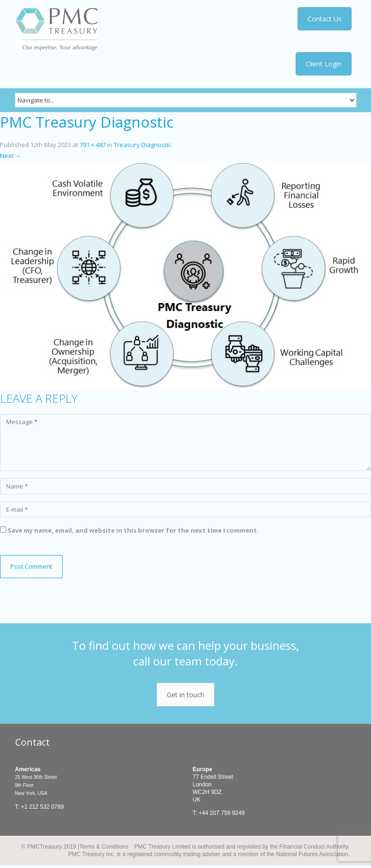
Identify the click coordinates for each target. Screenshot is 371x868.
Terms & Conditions (104, 847)
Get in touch (185, 695)
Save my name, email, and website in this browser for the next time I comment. (133, 530)
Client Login (324, 64)
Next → (10, 156)
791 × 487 (93, 145)
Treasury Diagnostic (142, 145)
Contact (32, 742)
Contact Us (325, 19)
